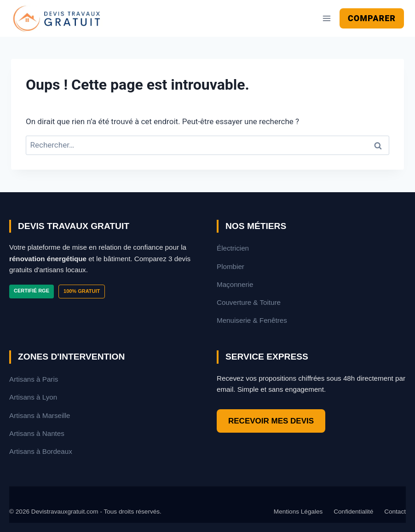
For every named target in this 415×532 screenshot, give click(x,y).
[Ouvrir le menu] (326, 18)
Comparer (372, 18)
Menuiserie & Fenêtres (252, 320)
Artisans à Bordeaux (41, 451)
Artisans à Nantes (37, 433)
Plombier (231, 266)
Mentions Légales (298, 512)
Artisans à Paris (34, 379)
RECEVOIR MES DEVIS (271, 421)
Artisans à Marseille (40, 415)
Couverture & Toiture (249, 302)
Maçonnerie (235, 284)
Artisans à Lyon (33, 397)
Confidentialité (353, 512)
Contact (395, 512)
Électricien (233, 248)
